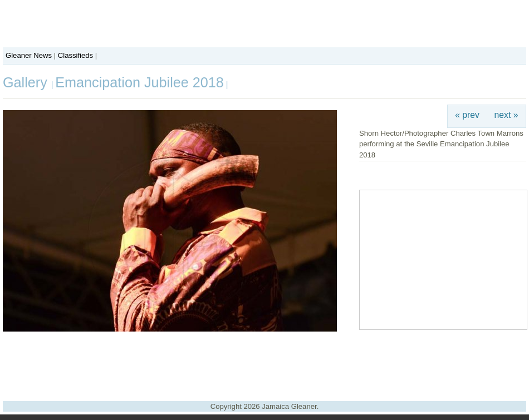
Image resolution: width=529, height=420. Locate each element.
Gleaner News (29, 55)
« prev (467, 115)
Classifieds (75, 55)
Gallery (27, 82)
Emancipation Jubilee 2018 (139, 82)
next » (506, 115)
